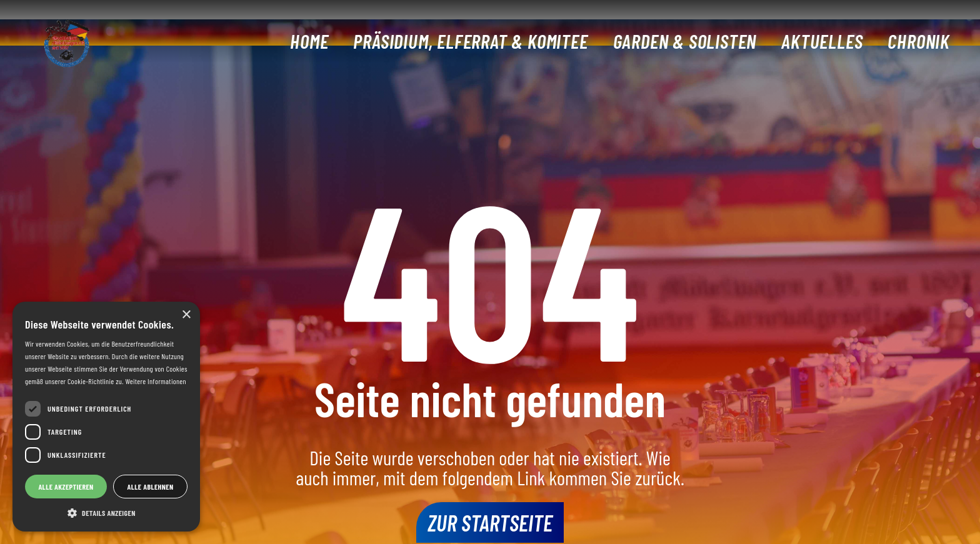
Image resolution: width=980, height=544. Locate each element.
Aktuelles (822, 41)
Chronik (919, 41)
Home (309, 41)
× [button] (186, 315)
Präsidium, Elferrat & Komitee (470, 41)
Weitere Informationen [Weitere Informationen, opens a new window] (155, 381)
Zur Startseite (490, 522)
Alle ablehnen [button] (151, 487)
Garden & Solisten (685, 41)
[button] (106, 513)
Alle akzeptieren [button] (66, 487)
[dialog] (106, 417)
